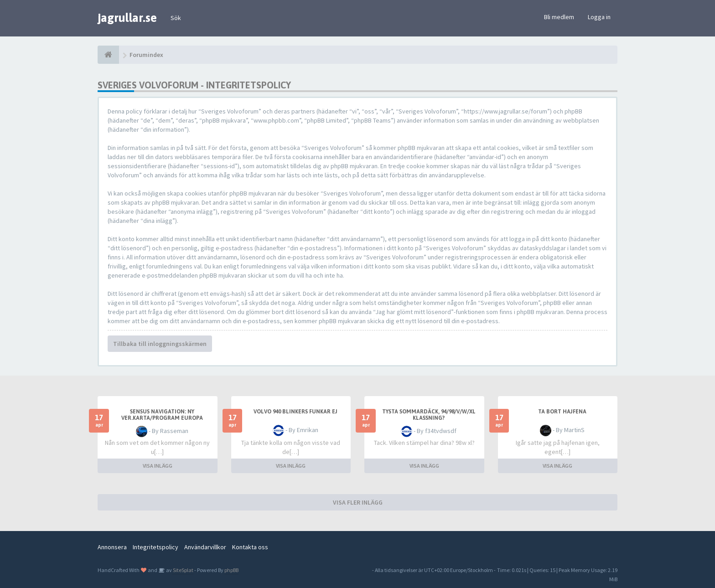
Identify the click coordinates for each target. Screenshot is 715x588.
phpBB (231, 570)
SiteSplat (183, 570)
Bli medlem (559, 17)
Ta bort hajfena (562, 412)
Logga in (599, 17)
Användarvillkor (205, 547)
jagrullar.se (127, 18)
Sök (176, 18)
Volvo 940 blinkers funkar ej (295, 412)
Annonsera (112, 547)
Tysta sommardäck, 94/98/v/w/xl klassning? (429, 415)
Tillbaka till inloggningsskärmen (160, 344)
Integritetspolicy (155, 547)
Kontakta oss (250, 547)
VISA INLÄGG (158, 466)
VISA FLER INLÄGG (358, 502)
